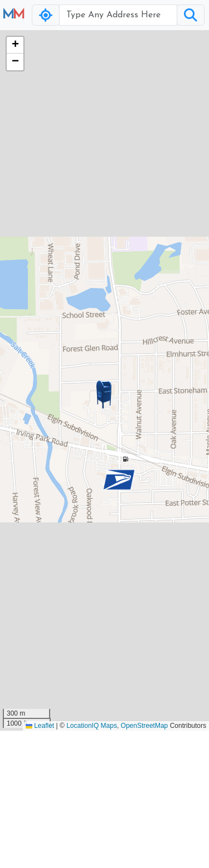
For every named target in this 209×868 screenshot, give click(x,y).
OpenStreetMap (145, 726)
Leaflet (40, 726)
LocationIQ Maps (92, 726)
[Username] (118, 15)
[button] (104, 395)
